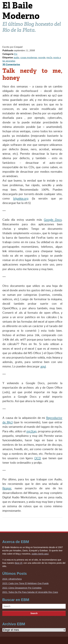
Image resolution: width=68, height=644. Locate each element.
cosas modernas (29, 58)
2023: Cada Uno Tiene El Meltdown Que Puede (25, 583)
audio (16, 58)
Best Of (18, 563)
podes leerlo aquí (40, 554)
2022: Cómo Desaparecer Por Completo (22, 588)
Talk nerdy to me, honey (32, 74)
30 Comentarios (11, 64)
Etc (16, 54)
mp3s (49, 58)
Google (53, 220)
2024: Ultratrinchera (12, 579)
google (42, 58)
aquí (43, 367)
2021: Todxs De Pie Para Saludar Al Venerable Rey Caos (30, 592)
